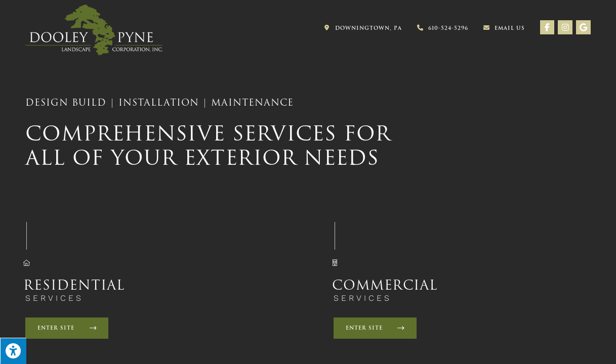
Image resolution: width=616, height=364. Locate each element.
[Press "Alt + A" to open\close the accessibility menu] (13, 351)
